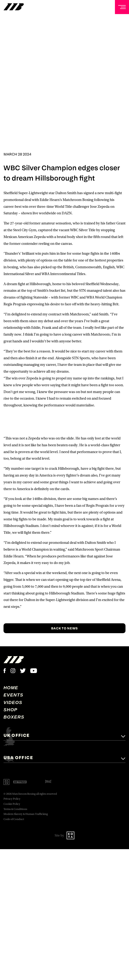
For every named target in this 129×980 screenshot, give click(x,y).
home (11, 688)
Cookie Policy (12, 804)
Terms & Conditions (15, 809)
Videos (13, 702)
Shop (10, 710)
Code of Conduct (14, 819)
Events (13, 695)
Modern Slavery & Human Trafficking (26, 814)
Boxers (14, 717)
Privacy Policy (12, 799)
